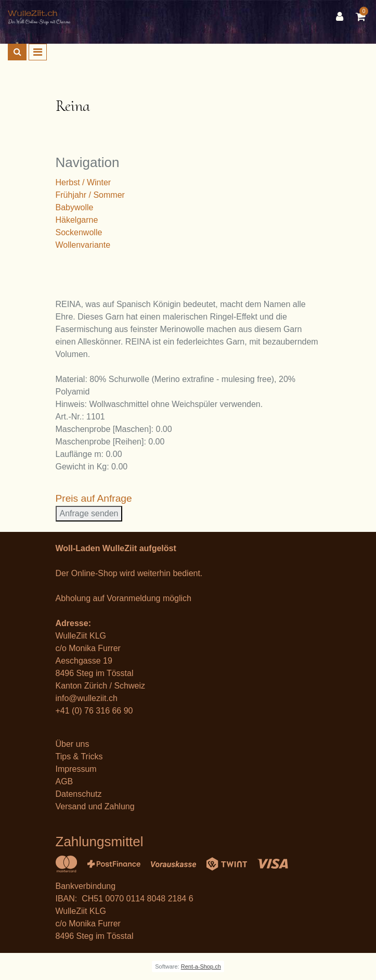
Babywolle (75, 207)
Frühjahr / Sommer (90, 195)
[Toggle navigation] (38, 52)
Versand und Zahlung (95, 806)
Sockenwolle (79, 232)
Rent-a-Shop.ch (201, 966)
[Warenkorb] (362, 17)
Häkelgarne (77, 220)
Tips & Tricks (79, 756)
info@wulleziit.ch (87, 698)
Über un (70, 744)
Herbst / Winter (83, 182)
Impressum (76, 769)
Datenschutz (79, 794)
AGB (64, 781)
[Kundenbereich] (342, 17)
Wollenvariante (83, 245)
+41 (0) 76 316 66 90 (94, 711)
